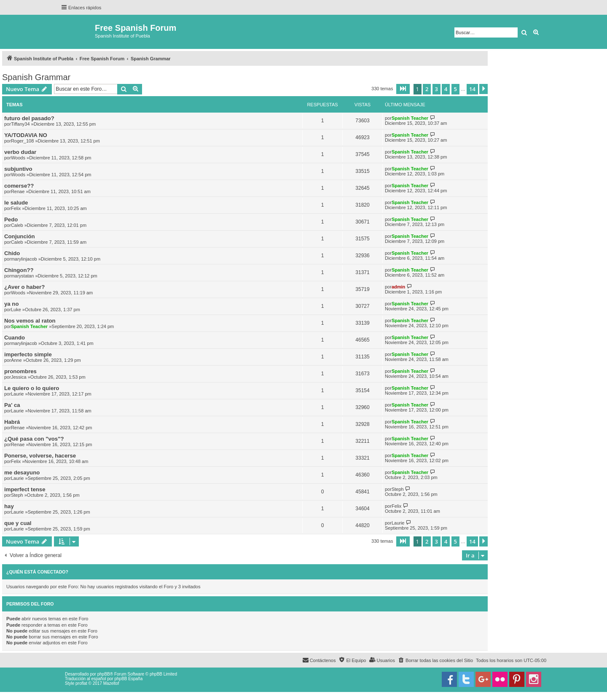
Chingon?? (19, 270)
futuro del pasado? (29, 118)
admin (398, 287)
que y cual (18, 523)
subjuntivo (18, 169)
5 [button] (455, 89)
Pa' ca (12, 405)
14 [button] (472, 89)
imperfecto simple (28, 354)
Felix (16, 208)
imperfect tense (25, 489)
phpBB (104, 674)
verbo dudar (20, 152)
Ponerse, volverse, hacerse (40, 456)
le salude (16, 203)
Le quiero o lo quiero (32, 388)
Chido (12, 253)
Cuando (15, 338)
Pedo (11, 219)
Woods (18, 158)
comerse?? (19, 186)
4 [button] (446, 89)
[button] (403, 89)
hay (9, 506)
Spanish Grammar (36, 77)
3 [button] (436, 89)
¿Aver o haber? (24, 287)
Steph (17, 495)
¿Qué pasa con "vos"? (34, 439)
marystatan (22, 276)
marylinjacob (24, 259)
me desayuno (22, 473)
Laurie (17, 394)
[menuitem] (435, 660)
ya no (11, 304)
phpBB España (128, 679)
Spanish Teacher (410, 118)
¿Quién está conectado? (37, 572)
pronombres (20, 371)
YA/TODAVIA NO (26, 135)
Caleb (17, 225)
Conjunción (20, 236)
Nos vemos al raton (30, 321)
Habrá (12, 422)
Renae (18, 191)
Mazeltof (111, 683)
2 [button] (427, 89)
